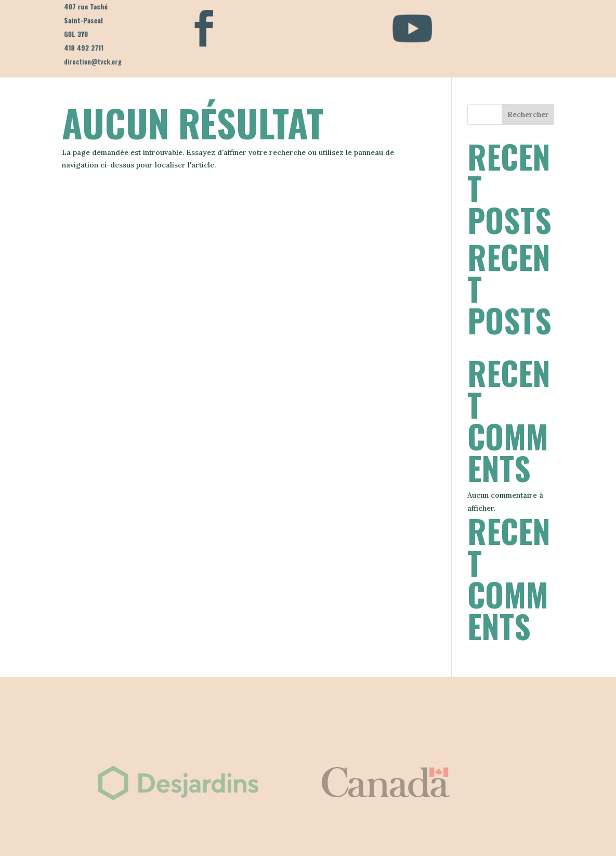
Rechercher (528, 114)
